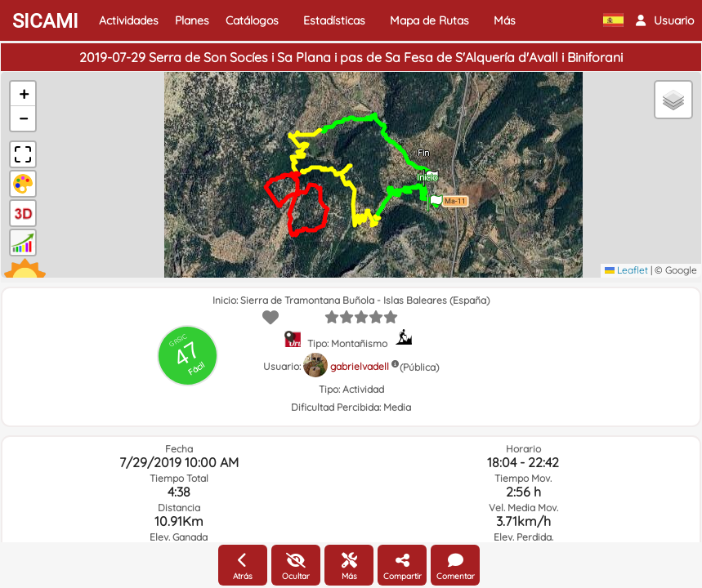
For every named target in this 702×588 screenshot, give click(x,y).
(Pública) (419, 367)
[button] (665, 20)
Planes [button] (192, 20)
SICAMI (45, 21)
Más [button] (505, 20)
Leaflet (626, 270)
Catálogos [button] (252, 20)
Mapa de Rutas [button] (429, 20)
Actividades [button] (129, 20)
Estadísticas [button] (334, 20)
